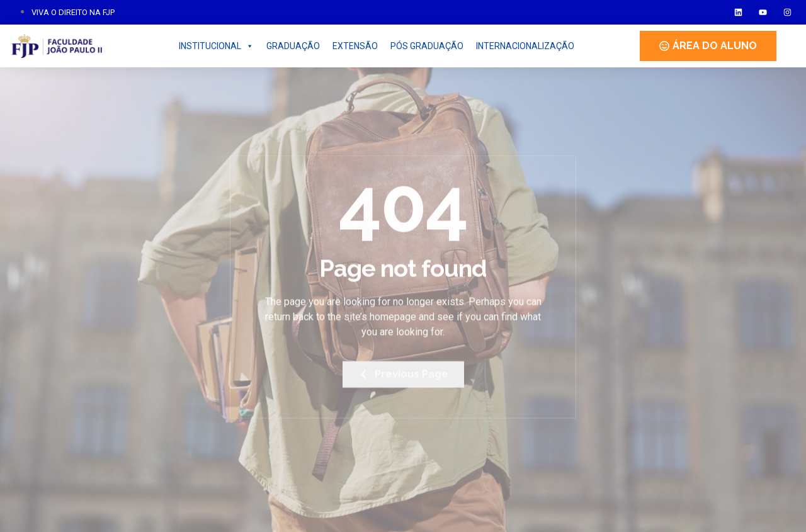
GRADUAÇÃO (293, 46)
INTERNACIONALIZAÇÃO (525, 46)
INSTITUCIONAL (216, 46)
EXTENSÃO (355, 46)
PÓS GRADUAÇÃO (427, 46)
